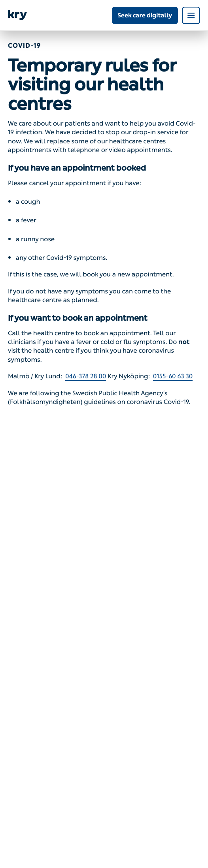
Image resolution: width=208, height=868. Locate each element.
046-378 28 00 (86, 377)
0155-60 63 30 (173, 377)
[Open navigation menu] (191, 15)
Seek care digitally (145, 15)
